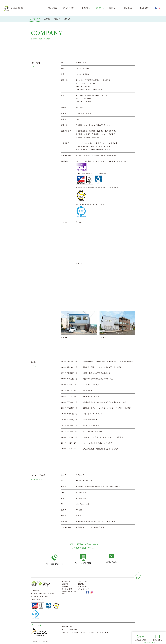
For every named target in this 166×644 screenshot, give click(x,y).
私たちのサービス (68, 8)
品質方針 (68, 19)
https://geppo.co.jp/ (83, 504)
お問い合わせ (128, 8)
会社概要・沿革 (35, 19)
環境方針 (57, 19)
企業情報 (99, 8)
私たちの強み (53, 8)
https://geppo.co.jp (73, 630)
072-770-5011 (81, 492)
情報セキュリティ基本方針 (69, 593)
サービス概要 (82, 581)
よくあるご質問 (144, 8)
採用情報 (112, 8)
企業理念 (47, 19)
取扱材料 (85, 8)
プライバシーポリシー (149, 642)
